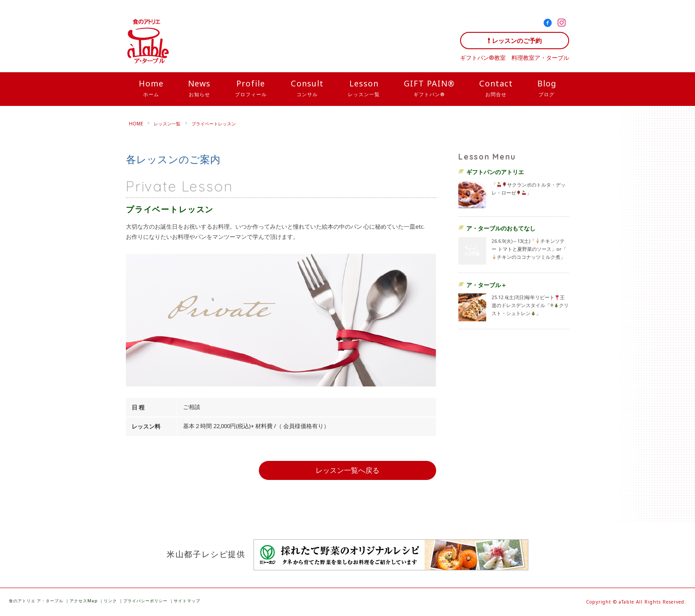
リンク (110, 601)
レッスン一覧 (167, 124)
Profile (251, 89)
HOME (136, 124)
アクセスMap (84, 601)
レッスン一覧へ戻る (347, 470)
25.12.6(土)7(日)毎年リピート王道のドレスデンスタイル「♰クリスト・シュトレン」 (530, 305)
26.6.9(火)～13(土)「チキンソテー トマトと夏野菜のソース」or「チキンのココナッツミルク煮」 (529, 249)
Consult (307, 89)
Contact (496, 89)
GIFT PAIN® (429, 89)
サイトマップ (187, 601)
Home (151, 89)
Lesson (364, 89)
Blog (547, 89)
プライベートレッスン (214, 124)
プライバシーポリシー (145, 601)
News (199, 89)
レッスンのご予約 (517, 41)
